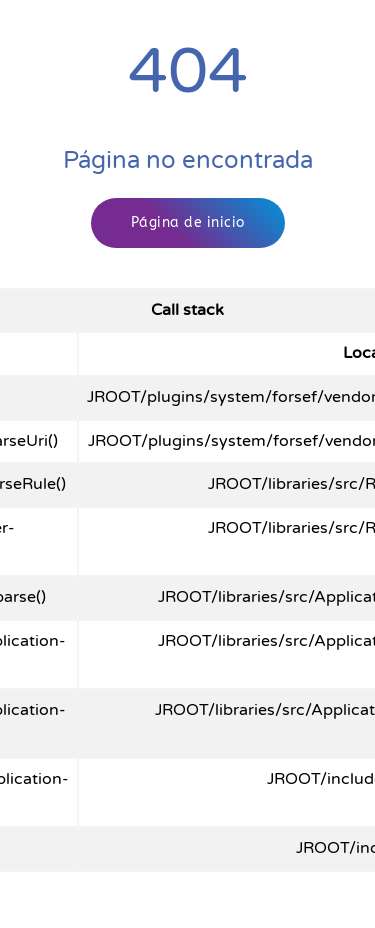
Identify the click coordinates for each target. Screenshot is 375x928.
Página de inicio (188, 222)
